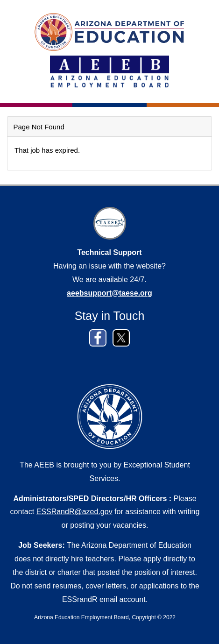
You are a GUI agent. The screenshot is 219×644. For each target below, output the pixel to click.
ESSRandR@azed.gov (74, 512)
